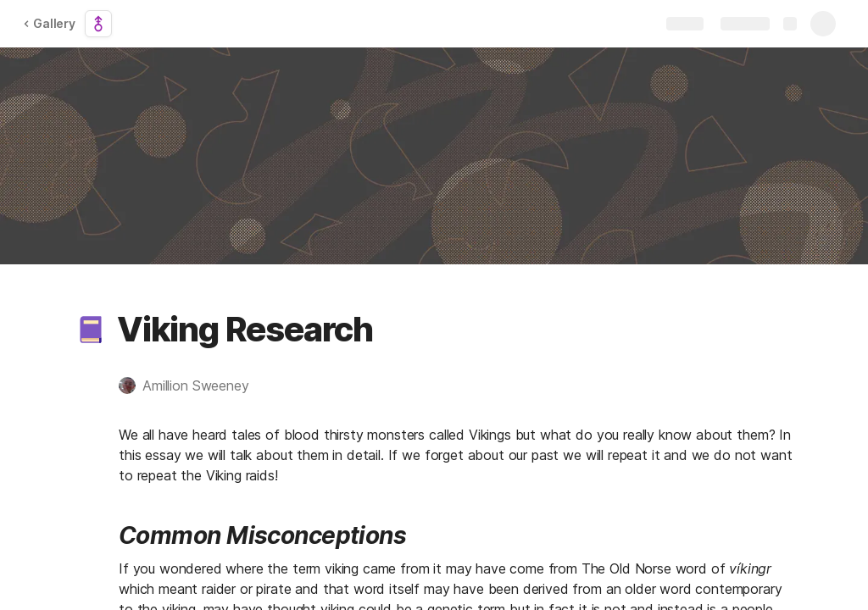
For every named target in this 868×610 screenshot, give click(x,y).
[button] (91, 330)
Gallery (49, 23)
